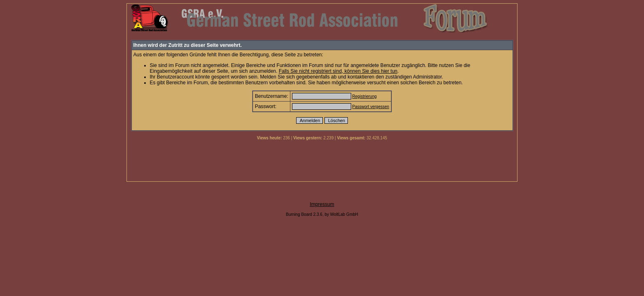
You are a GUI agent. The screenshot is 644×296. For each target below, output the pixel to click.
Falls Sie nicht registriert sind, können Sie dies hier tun (338, 71)
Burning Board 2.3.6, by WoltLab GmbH (322, 214)
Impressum (322, 204)
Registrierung (365, 96)
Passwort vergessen (371, 107)
